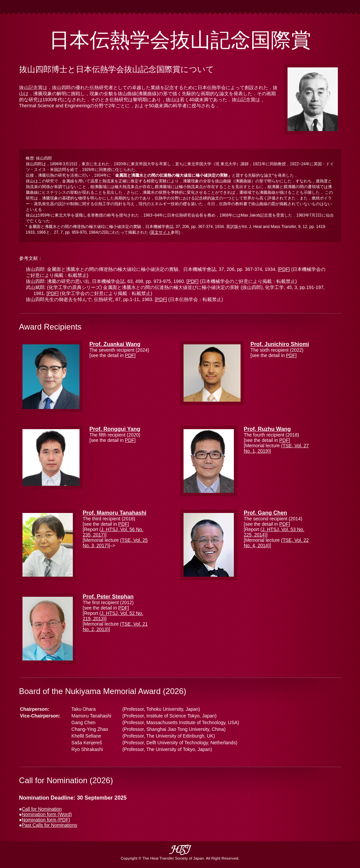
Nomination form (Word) (47, 814)
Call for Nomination (42, 809)
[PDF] (284, 269)
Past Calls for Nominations (49, 825)
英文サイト (161, 232)
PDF (130, 355)
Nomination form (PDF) (46, 820)
